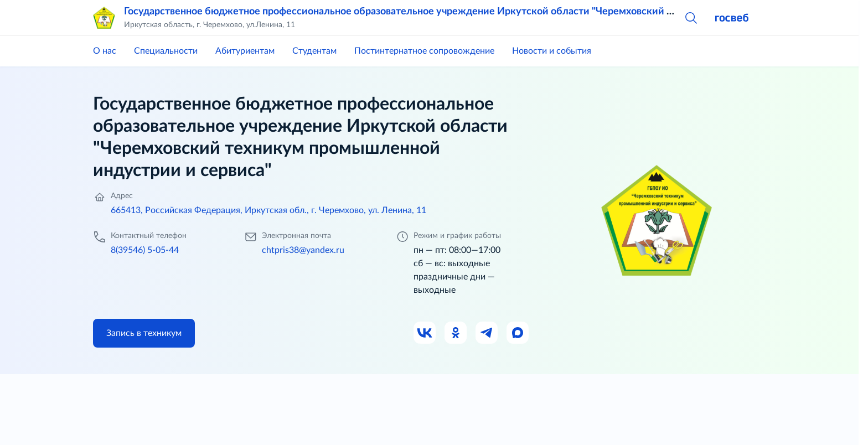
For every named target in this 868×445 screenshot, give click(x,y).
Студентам (314, 51)
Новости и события (552, 51)
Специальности (166, 51)
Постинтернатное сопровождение (424, 51)
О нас (105, 51)
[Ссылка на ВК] (425, 333)
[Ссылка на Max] (518, 333)
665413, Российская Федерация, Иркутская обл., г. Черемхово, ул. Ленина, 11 (268, 210)
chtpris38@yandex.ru (303, 250)
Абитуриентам (245, 51)
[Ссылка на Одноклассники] (456, 333)
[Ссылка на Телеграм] (487, 333)
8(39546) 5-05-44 (145, 250)
